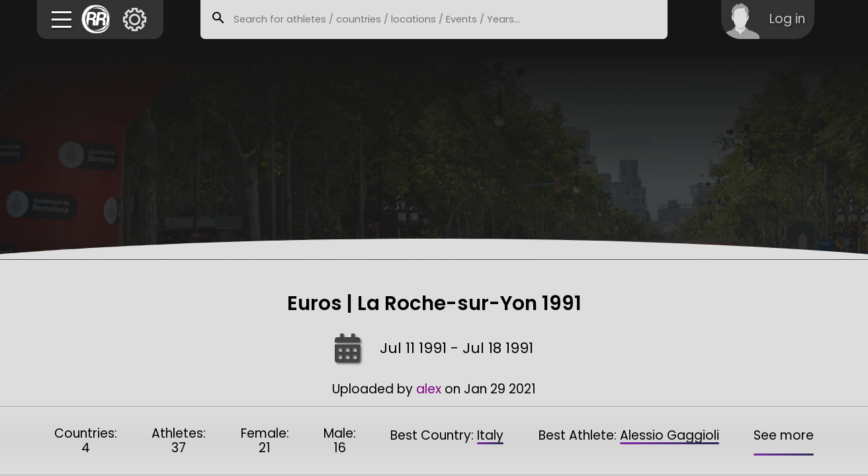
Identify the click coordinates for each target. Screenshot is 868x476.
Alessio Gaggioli (670, 435)
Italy (490, 435)
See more (784, 435)
